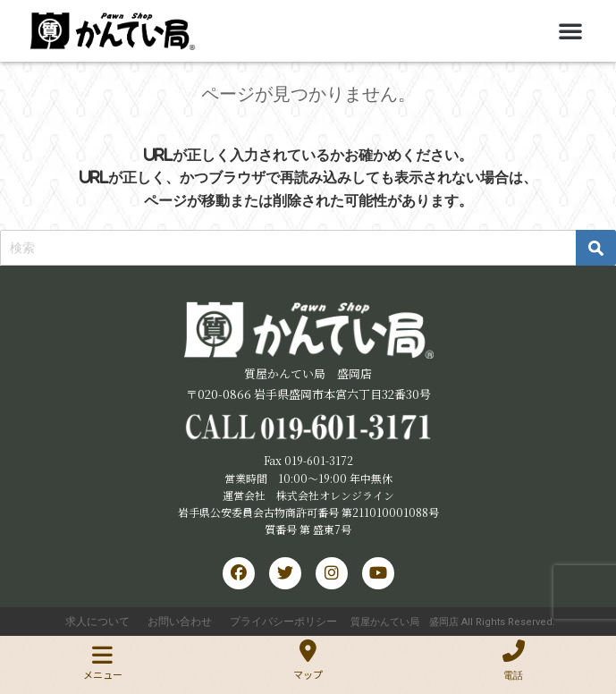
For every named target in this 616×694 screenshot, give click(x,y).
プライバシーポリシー (283, 622)
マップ (308, 674)
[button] (570, 30)
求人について (97, 622)
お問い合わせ (180, 622)
